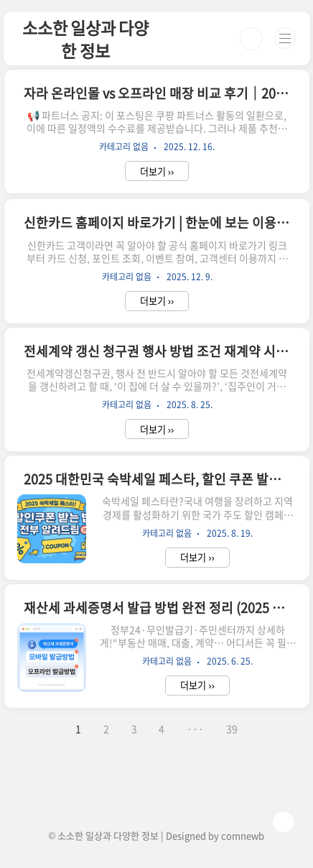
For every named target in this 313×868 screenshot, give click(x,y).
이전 (45, 729)
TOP (284, 822)
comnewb (243, 835)
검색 (251, 39)
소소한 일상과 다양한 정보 (85, 39)
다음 (268, 729)
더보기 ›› (157, 171)
